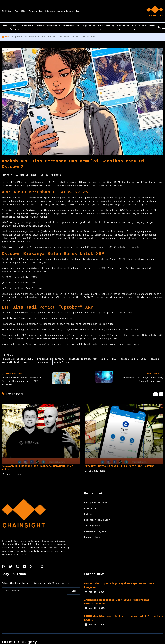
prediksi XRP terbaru (51, 359)
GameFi (153, 26)
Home (6, 37)
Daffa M (7, 175)
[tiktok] (31, 560)
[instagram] (18, 560)
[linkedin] (24, 560)
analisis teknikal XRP (83, 359)
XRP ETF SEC (110, 359)
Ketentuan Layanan (55, 11)
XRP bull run (62, 363)
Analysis (68, 26)
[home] (155, 11)
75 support (44, 363)
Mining (111, 26)
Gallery (89, 507)
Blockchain (53, 27)
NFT (134, 27)
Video (142, 27)
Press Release (15, 28)
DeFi (101, 27)
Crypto (40, 27)
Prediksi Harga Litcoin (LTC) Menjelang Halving (119, 466)
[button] (156, 394)
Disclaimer (91, 502)
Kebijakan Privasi (96, 496)
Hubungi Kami (73, 11)
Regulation (89, 27)
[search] (159, 28)
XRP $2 (28, 363)
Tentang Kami (36, 11)
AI (78, 26)
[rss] (42, 560)
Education (123, 27)
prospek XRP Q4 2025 (134, 359)
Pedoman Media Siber (97, 513)
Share (56, 175)
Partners (28, 26)
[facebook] (3, 560)
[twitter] (11, 560)
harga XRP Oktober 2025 (19, 359)
